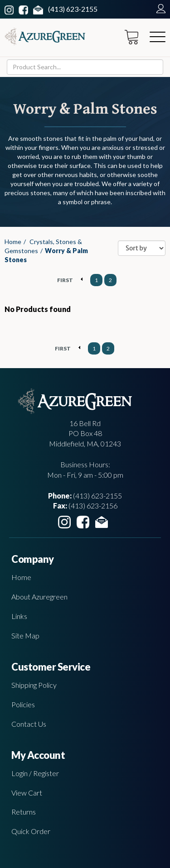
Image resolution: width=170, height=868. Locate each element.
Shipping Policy (34, 685)
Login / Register (35, 773)
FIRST (65, 280)
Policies (23, 704)
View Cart (27, 793)
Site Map (25, 635)
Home (13, 242)
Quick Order (31, 831)
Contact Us (29, 724)
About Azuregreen (39, 597)
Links (19, 616)
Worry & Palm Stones (46, 255)
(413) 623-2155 (73, 9)
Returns (24, 812)
